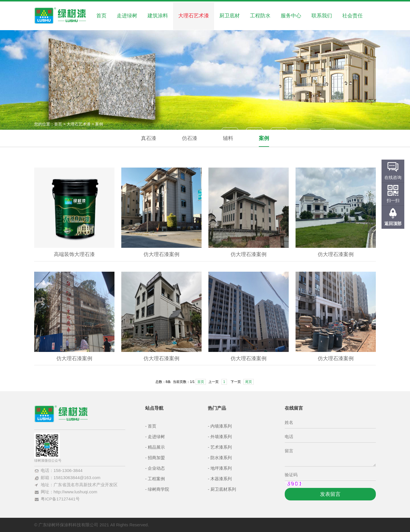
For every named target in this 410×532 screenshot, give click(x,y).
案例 (264, 138)
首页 (101, 16)
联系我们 (322, 16)
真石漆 (149, 138)
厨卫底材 (229, 16)
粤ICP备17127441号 (60, 499)
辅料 (228, 138)
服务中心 (291, 16)
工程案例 (156, 479)
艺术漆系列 (221, 447)
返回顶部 (393, 223)
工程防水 (260, 16)
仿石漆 (190, 138)
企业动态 (156, 468)
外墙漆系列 (221, 437)
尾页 (249, 382)
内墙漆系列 (221, 426)
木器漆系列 (221, 479)
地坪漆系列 (221, 468)
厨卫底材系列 (223, 489)
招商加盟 (156, 458)
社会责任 (352, 16)
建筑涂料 (158, 16)
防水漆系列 (221, 458)
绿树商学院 (158, 489)
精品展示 (156, 447)
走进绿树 (127, 16)
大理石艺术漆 (194, 16)
